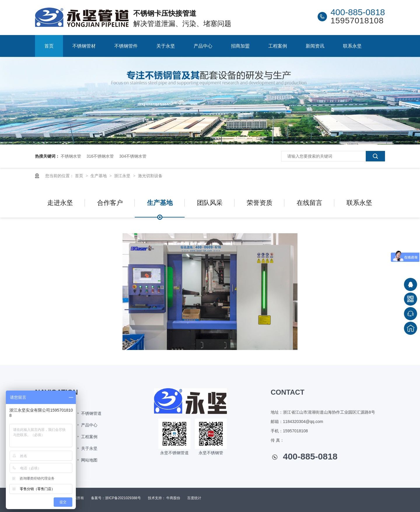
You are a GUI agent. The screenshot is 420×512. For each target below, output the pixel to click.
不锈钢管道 (91, 413)
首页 (49, 46)
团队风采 (210, 203)
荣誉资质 (260, 203)
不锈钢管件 (126, 46)
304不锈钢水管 (133, 156)
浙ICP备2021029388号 (123, 498)
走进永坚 (60, 203)
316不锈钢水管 (100, 156)
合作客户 (110, 203)
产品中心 (203, 46)
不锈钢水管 (71, 156)
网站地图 (89, 460)
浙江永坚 (123, 176)
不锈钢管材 (84, 46)
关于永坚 (166, 46)
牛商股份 (173, 498)
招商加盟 (240, 46)
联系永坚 (352, 46)
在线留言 (309, 203)
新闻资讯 (315, 46)
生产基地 (99, 176)
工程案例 (278, 46)
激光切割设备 (150, 176)
